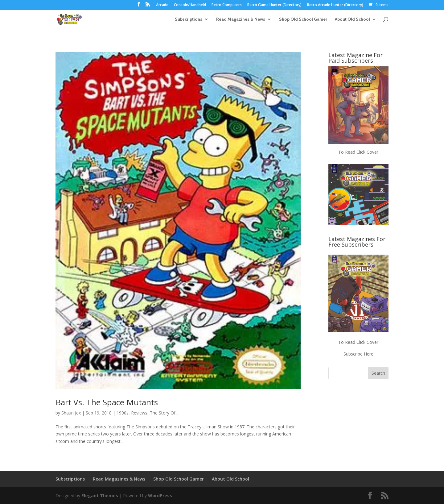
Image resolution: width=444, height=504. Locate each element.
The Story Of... (164, 413)
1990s (123, 413)
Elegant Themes (100, 496)
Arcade (162, 5)
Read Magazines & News (241, 19)
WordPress (160, 496)
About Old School (352, 19)
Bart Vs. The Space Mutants (107, 402)
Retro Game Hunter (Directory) (274, 5)
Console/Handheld (190, 5)
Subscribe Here (358, 354)
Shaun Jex (71, 413)
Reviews (139, 413)
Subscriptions (189, 19)
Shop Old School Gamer (303, 19)
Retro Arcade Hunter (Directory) (335, 5)
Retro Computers (227, 5)
